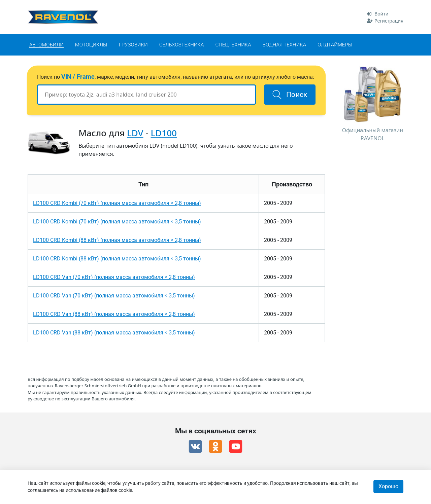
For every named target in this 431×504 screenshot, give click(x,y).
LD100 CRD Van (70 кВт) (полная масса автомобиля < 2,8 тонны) (114, 277)
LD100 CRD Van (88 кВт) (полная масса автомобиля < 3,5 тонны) (114, 333)
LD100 (164, 133)
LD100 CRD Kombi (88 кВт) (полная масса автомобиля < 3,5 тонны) (117, 259)
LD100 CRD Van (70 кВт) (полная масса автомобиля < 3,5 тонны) (114, 296)
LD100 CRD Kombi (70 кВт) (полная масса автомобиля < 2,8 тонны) (117, 203)
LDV (135, 133)
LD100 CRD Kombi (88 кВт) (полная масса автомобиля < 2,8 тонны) (117, 240)
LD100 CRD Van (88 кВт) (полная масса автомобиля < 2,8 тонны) (114, 314)
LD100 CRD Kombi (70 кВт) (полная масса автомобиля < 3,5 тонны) (117, 222)
